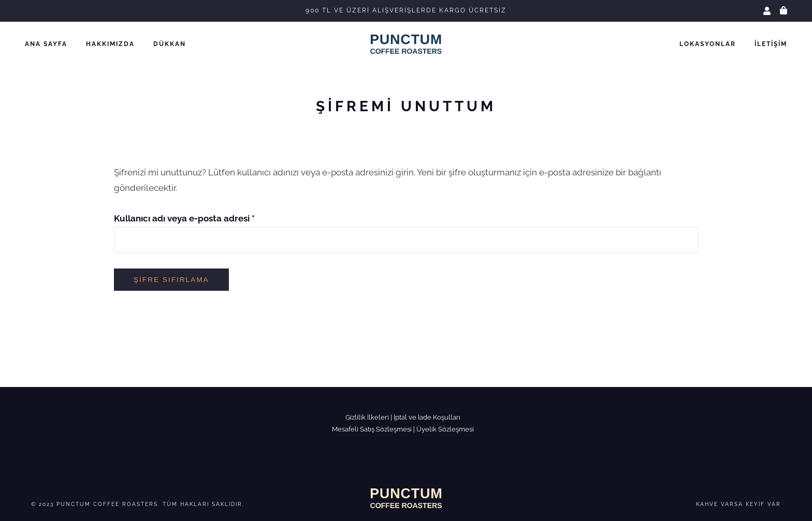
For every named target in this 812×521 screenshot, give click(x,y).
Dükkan (170, 44)
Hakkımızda (110, 44)
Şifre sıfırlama (171, 280)
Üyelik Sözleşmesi (445, 429)
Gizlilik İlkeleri (367, 417)
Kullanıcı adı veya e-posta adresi (184, 218)
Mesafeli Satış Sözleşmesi (372, 429)
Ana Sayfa (46, 44)
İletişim (771, 44)
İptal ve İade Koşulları (427, 417)
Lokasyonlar (708, 44)
